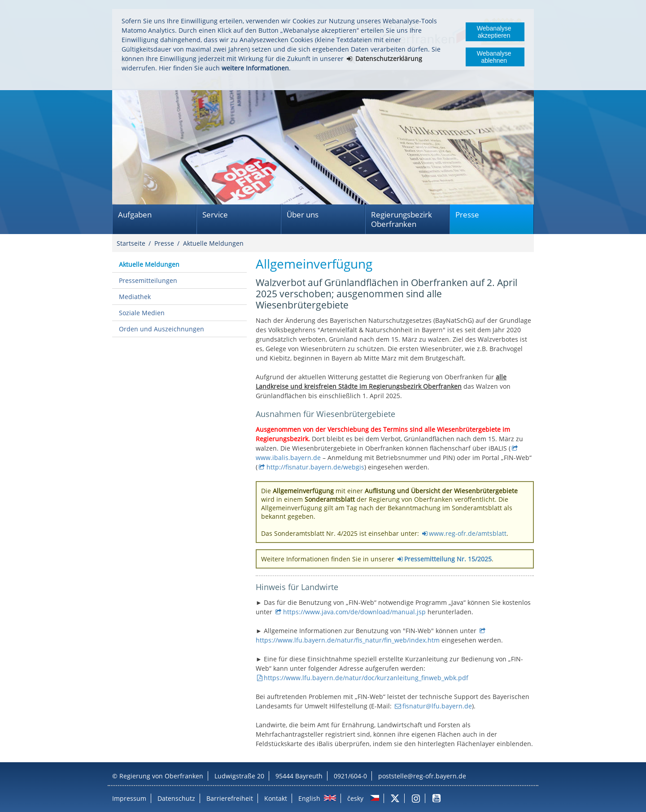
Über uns (303, 215)
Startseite (131, 243)
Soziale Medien (142, 313)
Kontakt (276, 798)
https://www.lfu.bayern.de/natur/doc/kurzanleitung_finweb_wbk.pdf (366, 678)
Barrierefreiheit (230, 798)
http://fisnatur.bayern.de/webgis (315, 467)
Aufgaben (135, 215)
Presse (467, 215)
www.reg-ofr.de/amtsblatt (468, 533)
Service (215, 215)
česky (355, 798)
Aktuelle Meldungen (213, 243)
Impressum (129, 798)
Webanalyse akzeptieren (494, 32)
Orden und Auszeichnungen (161, 329)
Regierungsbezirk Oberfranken (402, 219)
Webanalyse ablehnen (494, 57)
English (309, 798)
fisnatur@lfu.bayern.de (437, 706)
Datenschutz (176, 798)
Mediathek (135, 297)
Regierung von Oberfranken (161, 776)
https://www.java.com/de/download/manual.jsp (354, 612)
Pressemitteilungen (148, 280)
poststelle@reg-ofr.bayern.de (422, 776)
